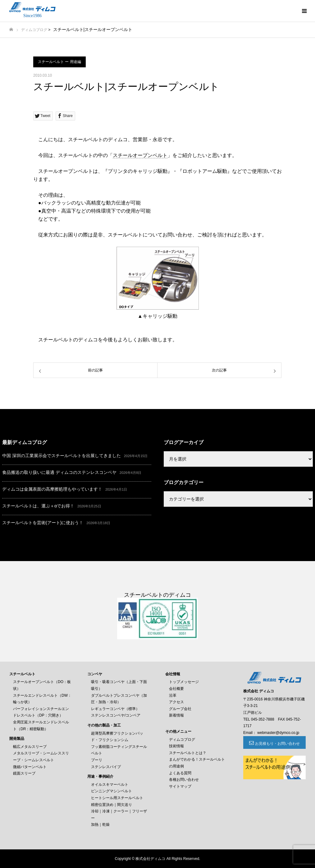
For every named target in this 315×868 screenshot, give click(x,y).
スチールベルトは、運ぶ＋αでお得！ (38, 506)
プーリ (97, 760)
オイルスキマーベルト (110, 785)
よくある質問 (180, 773)
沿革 (173, 695)
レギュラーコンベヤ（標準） (115, 709)
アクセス (176, 702)
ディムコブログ (34, 30)
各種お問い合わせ (184, 780)
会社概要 (176, 689)
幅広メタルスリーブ (30, 747)
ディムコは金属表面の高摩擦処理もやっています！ (52, 489)
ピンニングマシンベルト (112, 791)
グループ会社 (180, 709)
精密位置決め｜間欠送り (112, 805)
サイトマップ (180, 786)
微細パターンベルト (30, 767)
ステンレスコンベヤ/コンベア (116, 715)
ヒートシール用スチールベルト (117, 798)
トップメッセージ (184, 682)
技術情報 (176, 746)
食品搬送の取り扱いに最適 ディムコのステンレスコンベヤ (59, 472)
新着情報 (176, 715)
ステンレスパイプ (106, 767)
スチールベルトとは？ (188, 753)
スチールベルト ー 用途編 (59, 62)
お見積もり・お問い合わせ (277, 744)
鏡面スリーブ (24, 773)
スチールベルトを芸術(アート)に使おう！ (43, 523)
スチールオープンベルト (140, 155)
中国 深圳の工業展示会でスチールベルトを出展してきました (62, 456)
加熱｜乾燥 (100, 825)
